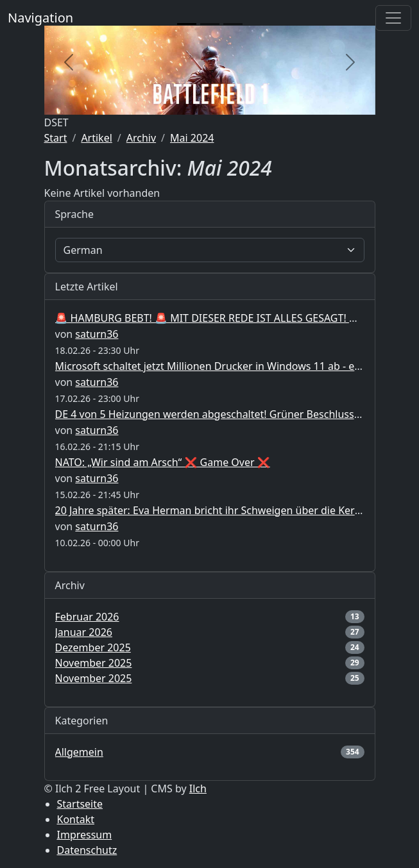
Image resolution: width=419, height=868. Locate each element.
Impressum (85, 835)
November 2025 (94, 663)
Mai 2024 (192, 138)
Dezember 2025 (93, 647)
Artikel (96, 138)
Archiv (141, 138)
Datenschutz (87, 850)
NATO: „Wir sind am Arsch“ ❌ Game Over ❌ (163, 462)
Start (56, 138)
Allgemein (79, 752)
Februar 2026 (87, 617)
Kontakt (76, 819)
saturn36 (97, 334)
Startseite (80, 804)
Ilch (198, 789)
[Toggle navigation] (393, 18)
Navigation (40, 18)
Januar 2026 (84, 632)
